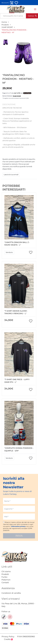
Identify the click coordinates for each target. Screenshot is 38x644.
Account (5, 3)
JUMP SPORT (7, 27)
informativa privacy (18, 526)
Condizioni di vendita (11, 593)
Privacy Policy (8, 637)
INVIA (19, 536)
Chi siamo (6, 572)
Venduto (9, 252)
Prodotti (5, 25)
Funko (4, 577)
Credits (8, 639)
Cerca (31, 16)
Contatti (5, 583)
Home (4, 22)
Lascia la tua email (11, 175)
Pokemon (6, 580)
